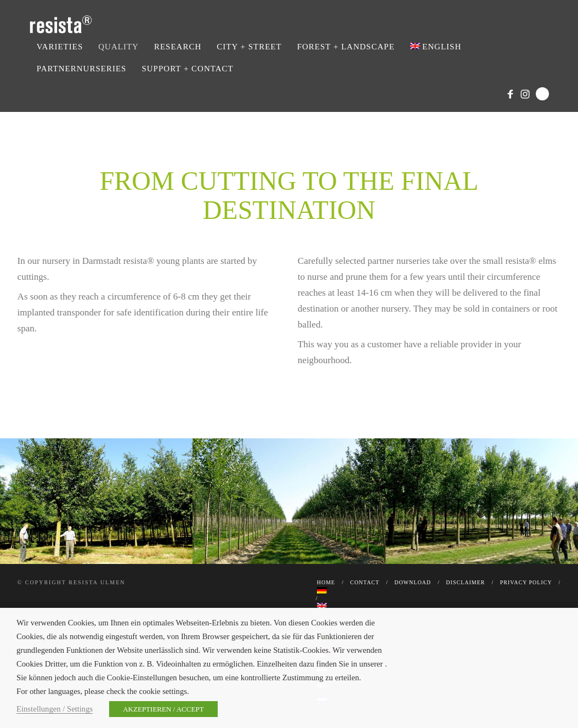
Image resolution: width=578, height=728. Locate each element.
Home (326, 582)
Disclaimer (465, 582)
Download (413, 582)
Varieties (60, 47)
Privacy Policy (526, 582)
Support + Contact (187, 69)
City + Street (249, 47)
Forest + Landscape (346, 47)
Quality (118, 47)
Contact (364, 582)
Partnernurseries (82, 69)
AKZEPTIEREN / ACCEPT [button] (163, 709)
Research (178, 47)
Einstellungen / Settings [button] (55, 709)
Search (542, 94)
